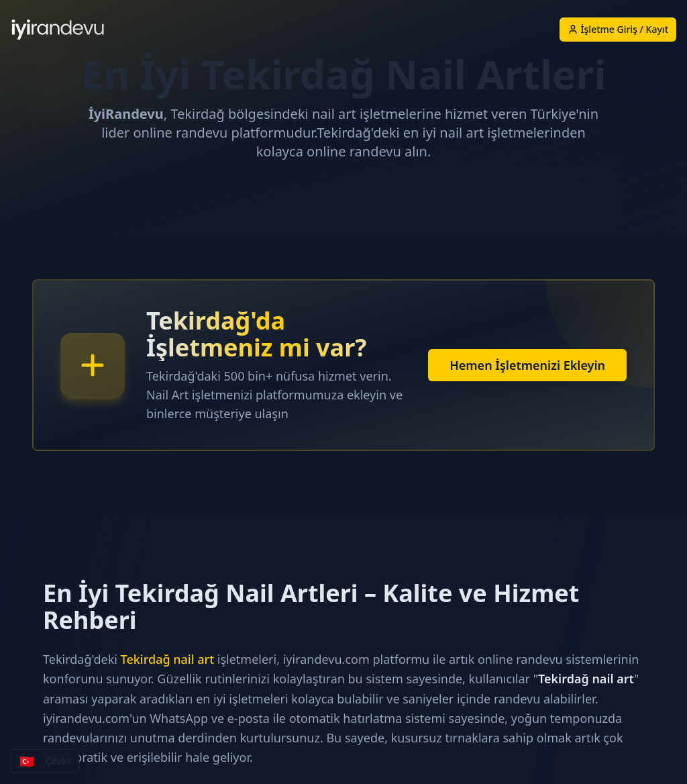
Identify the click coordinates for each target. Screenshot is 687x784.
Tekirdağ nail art (167, 659)
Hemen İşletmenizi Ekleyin (527, 365)
